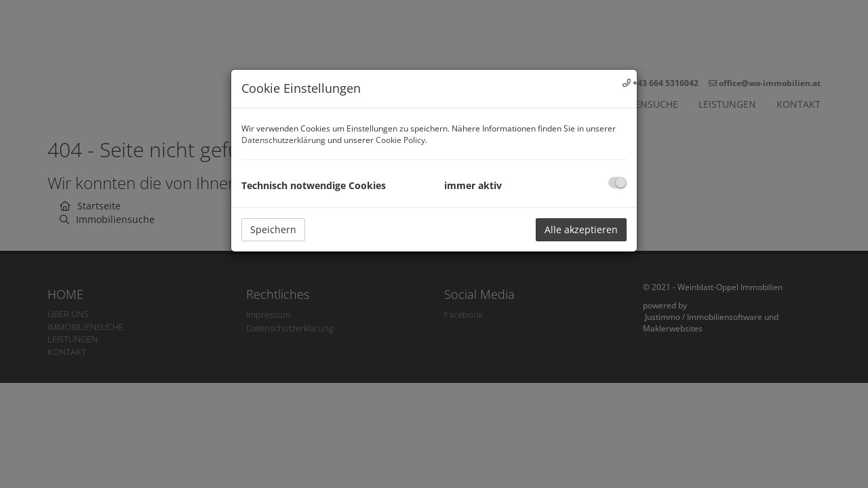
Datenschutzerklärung (283, 140)
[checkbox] (617, 183)
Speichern (273, 229)
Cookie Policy (400, 140)
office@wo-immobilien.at (770, 83)
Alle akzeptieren (581, 229)
